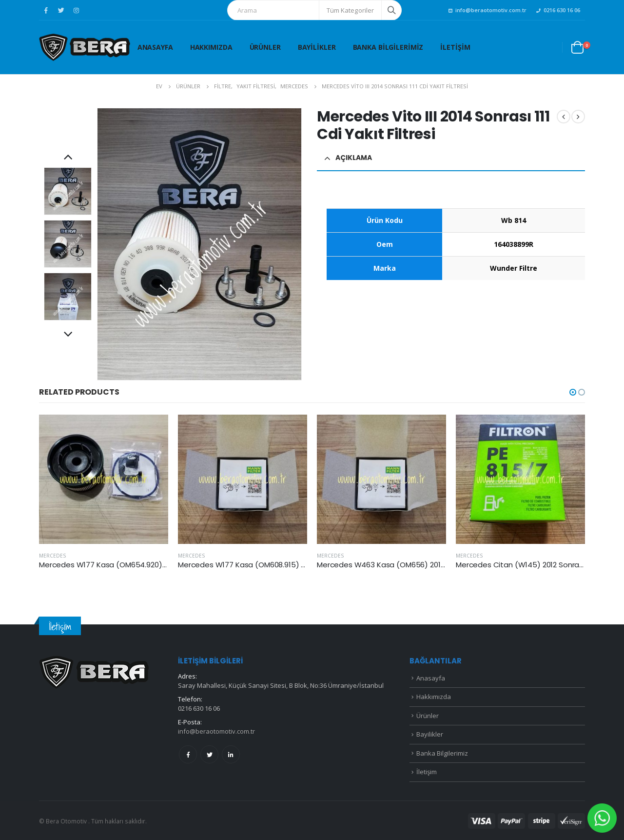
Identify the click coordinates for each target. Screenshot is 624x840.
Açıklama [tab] (354, 158)
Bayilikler (317, 47)
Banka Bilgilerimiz (388, 47)
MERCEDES (52, 556)
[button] (573, 392)
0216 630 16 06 (558, 10)
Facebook (188, 754)
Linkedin (231, 754)
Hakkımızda (211, 47)
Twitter (209, 754)
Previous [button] (68, 158)
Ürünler (265, 47)
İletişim (455, 47)
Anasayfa (155, 47)
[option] (68, 191)
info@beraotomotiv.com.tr (487, 10)
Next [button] (68, 335)
